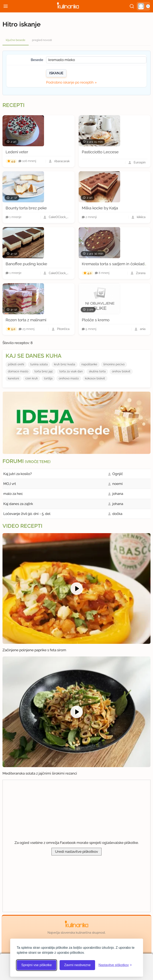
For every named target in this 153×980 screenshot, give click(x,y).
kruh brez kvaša (65, 364)
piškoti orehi (16, 364)
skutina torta (97, 371)
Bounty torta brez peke (26, 208)
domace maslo (18, 371)
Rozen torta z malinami (26, 320)
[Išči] (132, 6)
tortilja (48, 378)
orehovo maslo (69, 378)
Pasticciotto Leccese (100, 152)
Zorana (141, 273)
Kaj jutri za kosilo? (18, 474)
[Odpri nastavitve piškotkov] (115, 965)
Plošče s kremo (96, 320)
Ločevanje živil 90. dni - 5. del (27, 514)
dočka (117, 514)
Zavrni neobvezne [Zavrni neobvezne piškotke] (77, 965)
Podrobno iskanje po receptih (70, 82)
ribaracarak (62, 161)
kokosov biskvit (95, 378)
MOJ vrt (10, 484)
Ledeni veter (17, 152)
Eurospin (140, 162)
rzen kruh (32, 378)
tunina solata (39, 364)
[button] (143, 6)
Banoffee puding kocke (26, 264)
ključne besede (16, 40)
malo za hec (13, 494)
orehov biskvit (121, 371)
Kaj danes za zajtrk (18, 504)
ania (143, 329)
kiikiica (141, 217)
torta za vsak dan (71, 371)
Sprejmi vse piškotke (37, 965)
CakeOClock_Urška (59, 217)
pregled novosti (42, 40)
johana (118, 494)
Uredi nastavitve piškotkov (76, 852)
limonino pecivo (114, 364)
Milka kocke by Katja (100, 208)
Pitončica (63, 329)
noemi (118, 484)
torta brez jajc (44, 371)
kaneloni (13, 378)
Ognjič (118, 474)
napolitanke (89, 364)
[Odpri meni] (6, 6)
